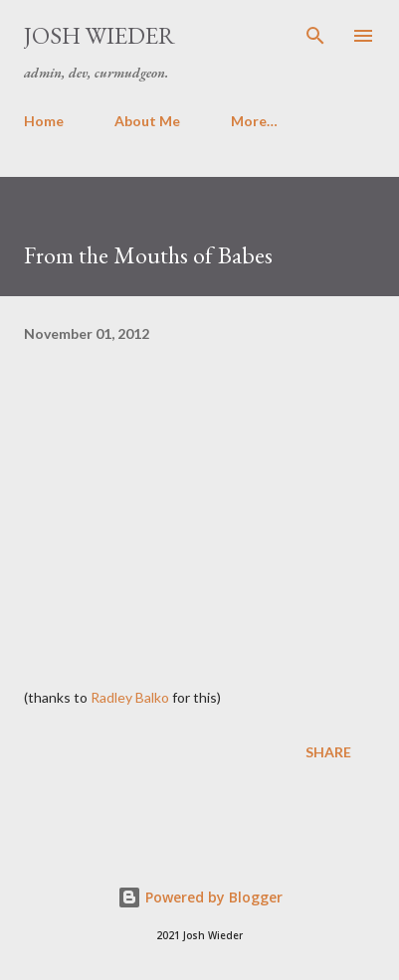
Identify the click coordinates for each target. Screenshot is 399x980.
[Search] (315, 36)
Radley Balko (130, 697)
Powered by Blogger (200, 897)
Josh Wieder (100, 35)
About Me (147, 121)
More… (254, 121)
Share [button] (328, 752)
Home (44, 121)
